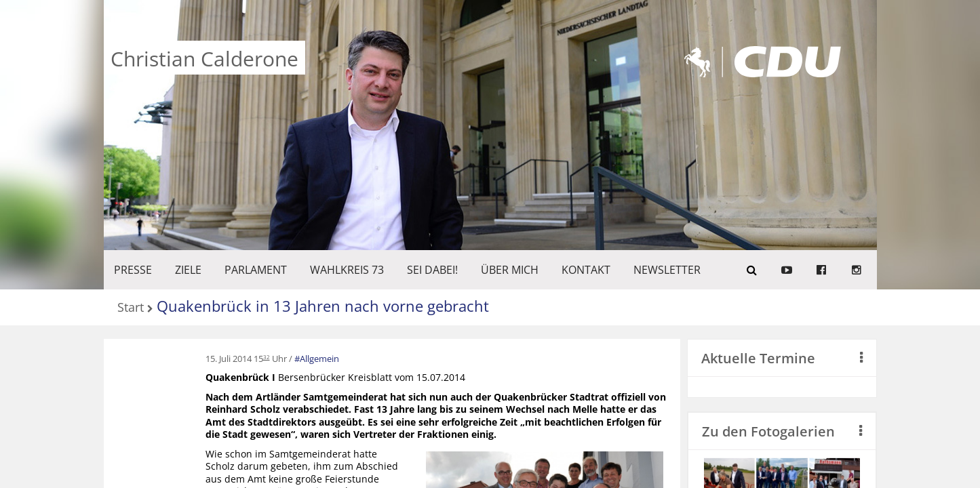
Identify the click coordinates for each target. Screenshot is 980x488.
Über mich (510, 270)
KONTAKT (586, 270)
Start (131, 308)
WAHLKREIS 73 (347, 270)
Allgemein (319, 359)
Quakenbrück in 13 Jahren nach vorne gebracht (323, 306)
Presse (133, 270)
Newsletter (667, 270)
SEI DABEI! (432, 270)
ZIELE (188, 270)
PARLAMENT (256, 270)
